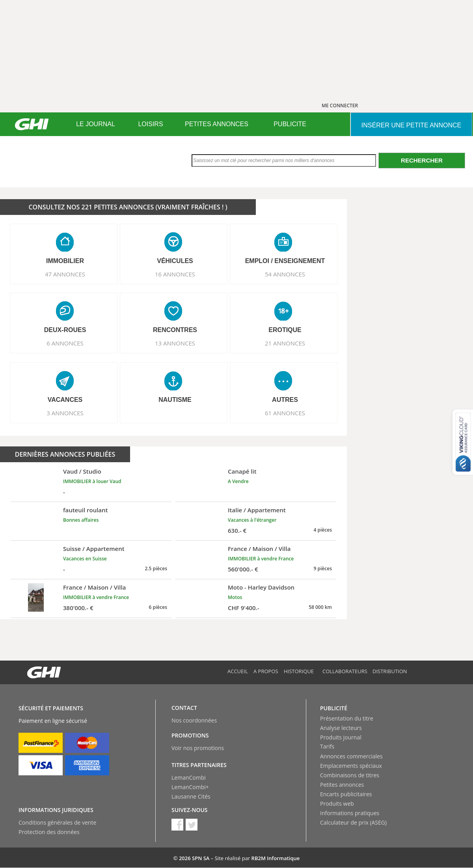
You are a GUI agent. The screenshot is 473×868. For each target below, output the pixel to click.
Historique (299, 671)
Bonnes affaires (81, 520)
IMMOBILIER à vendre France (261, 559)
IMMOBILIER (65, 261)
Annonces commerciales (351, 756)
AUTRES (285, 400)
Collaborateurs (345, 671)
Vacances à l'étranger (252, 520)
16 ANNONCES (175, 274)
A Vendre (238, 481)
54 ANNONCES (285, 274)
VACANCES (65, 400)
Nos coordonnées (194, 720)
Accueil (238, 671)
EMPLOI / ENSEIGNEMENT (285, 261)
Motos (235, 597)
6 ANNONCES (65, 343)
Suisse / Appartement (94, 549)
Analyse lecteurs (341, 728)
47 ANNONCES (65, 274)
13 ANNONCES (175, 343)
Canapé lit (242, 471)
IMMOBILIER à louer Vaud (92, 481)
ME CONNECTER (340, 105)
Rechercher (422, 160)
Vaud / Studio (82, 471)
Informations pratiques (350, 813)
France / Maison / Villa (259, 549)
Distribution (390, 671)
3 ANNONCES (65, 413)
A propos (266, 671)
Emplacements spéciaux (351, 766)
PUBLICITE (290, 124)
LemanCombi (189, 777)
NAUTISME (175, 400)
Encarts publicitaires (346, 794)
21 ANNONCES (285, 343)
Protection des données (49, 832)
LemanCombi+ (190, 787)
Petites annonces (342, 785)
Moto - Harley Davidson (261, 587)
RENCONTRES (175, 330)
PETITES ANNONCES (217, 124)
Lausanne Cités (191, 796)
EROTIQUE (285, 330)
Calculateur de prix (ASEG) (353, 822)
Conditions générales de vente (57, 822)
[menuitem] (96, 124)
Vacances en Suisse (85, 559)
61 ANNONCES (285, 413)
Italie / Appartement (257, 510)
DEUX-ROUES (65, 330)
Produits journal (341, 737)
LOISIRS (150, 124)
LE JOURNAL (96, 124)
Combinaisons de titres (350, 775)
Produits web (337, 804)
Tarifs (327, 746)
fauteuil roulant (86, 510)
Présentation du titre (347, 718)
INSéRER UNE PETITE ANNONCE (411, 125)
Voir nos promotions (198, 748)
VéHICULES (175, 261)
